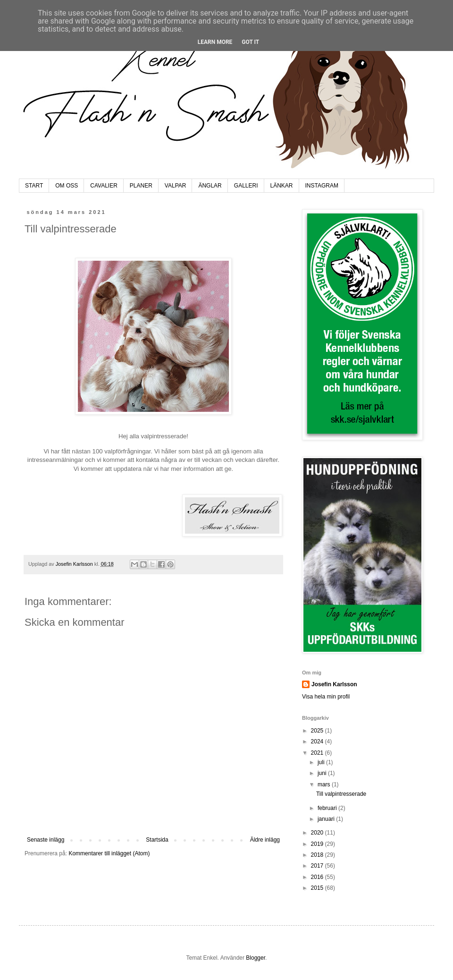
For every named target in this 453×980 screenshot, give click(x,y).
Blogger (256, 958)
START (34, 186)
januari (327, 819)
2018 (318, 855)
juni (323, 773)
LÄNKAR (282, 186)
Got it (250, 42)
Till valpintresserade (341, 794)
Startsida (157, 840)
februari (328, 808)
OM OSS (67, 186)
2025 (318, 731)
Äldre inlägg (265, 840)
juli (322, 762)
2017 (318, 866)
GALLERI (246, 186)
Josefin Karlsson (334, 684)
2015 (318, 888)
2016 (318, 877)
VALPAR (176, 186)
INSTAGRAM (322, 186)
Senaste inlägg (46, 840)
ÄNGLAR (210, 186)
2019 (318, 844)
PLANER (141, 186)
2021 (318, 753)
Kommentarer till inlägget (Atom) (109, 853)
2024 (318, 741)
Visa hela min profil (326, 697)
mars (325, 784)
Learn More (215, 42)
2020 (318, 833)
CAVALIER (104, 186)
